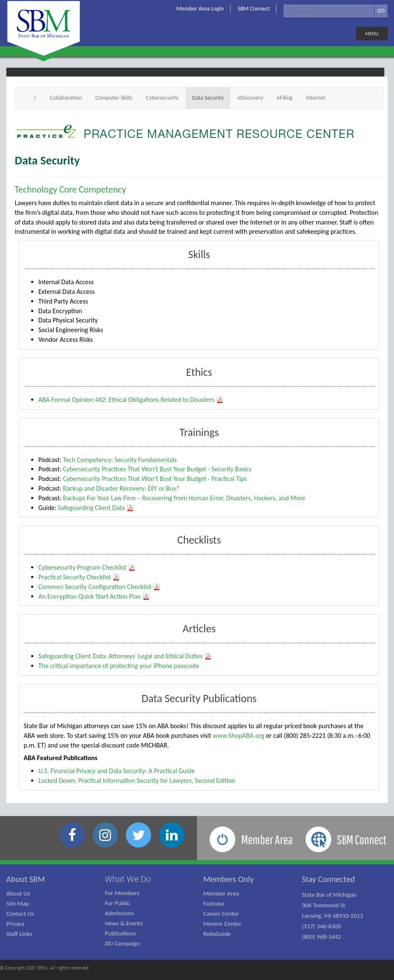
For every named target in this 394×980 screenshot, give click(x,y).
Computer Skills (114, 98)
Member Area (221, 893)
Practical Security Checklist (79, 577)
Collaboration (66, 98)
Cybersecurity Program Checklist (87, 567)
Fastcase (214, 903)
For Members (122, 893)
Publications (120, 933)
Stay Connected (328, 879)
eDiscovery (250, 98)
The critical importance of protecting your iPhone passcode (119, 666)
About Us (18, 893)
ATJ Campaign (122, 943)
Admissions (119, 913)
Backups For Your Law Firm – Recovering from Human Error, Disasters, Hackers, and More (184, 498)
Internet (316, 98)
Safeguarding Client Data (96, 508)
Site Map (18, 903)
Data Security (208, 98)
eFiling (285, 98)
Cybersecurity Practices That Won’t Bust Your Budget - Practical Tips (155, 479)
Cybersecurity (162, 98)
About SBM (26, 879)
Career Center (221, 914)
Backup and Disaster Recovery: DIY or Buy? (121, 488)
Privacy (15, 924)
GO (381, 11)
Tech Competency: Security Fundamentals (120, 460)
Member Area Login (200, 9)
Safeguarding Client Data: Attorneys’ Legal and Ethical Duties (125, 656)
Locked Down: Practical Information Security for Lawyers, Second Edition (137, 781)
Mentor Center (222, 924)
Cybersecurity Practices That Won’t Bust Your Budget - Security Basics (157, 469)
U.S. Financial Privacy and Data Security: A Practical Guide (117, 771)
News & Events (124, 923)
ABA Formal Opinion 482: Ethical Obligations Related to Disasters (131, 400)
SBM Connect (254, 9)
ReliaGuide (217, 934)
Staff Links (19, 934)
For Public (117, 903)
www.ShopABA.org (238, 736)
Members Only (229, 879)
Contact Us (20, 914)
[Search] (329, 11)
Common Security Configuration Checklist (99, 587)
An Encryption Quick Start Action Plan (94, 596)
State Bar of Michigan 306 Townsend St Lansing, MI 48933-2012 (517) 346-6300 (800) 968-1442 (333, 916)
